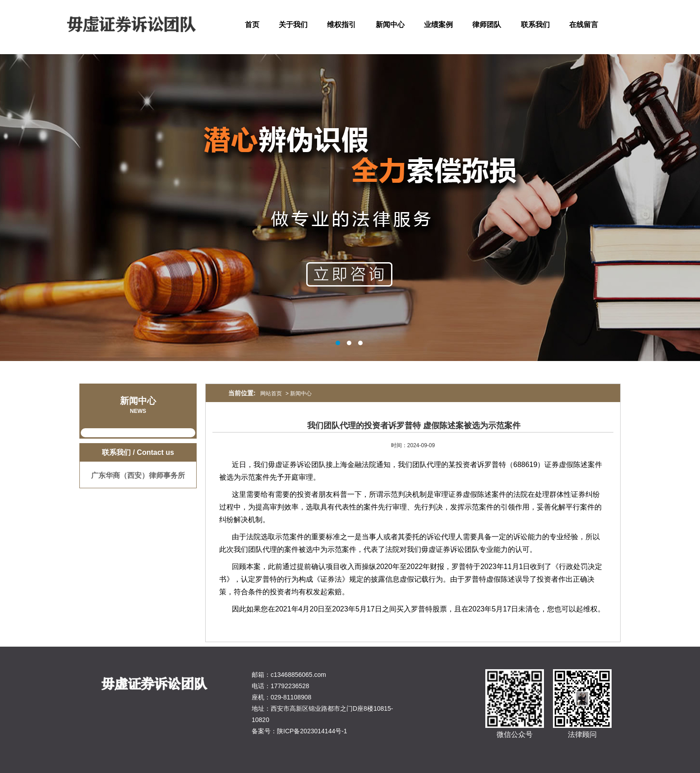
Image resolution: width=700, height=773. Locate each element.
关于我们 (293, 25)
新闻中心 (390, 25)
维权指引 (341, 25)
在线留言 (584, 25)
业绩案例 (438, 25)
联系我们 (535, 25)
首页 (252, 25)
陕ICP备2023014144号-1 (312, 731)
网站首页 (271, 393)
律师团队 (487, 25)
